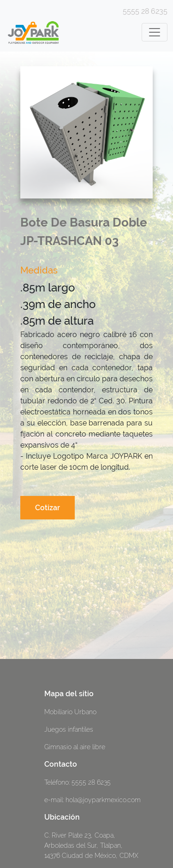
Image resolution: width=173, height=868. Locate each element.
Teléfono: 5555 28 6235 (78, 782)
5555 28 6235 (145, 11)
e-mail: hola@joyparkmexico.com (92, 800)
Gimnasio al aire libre (75, 747)
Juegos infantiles (69, 729)
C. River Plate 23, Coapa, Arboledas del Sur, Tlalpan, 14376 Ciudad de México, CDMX (91, 845)
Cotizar (48, 508)
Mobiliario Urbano (70, 712)
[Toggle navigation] (155, 32)
